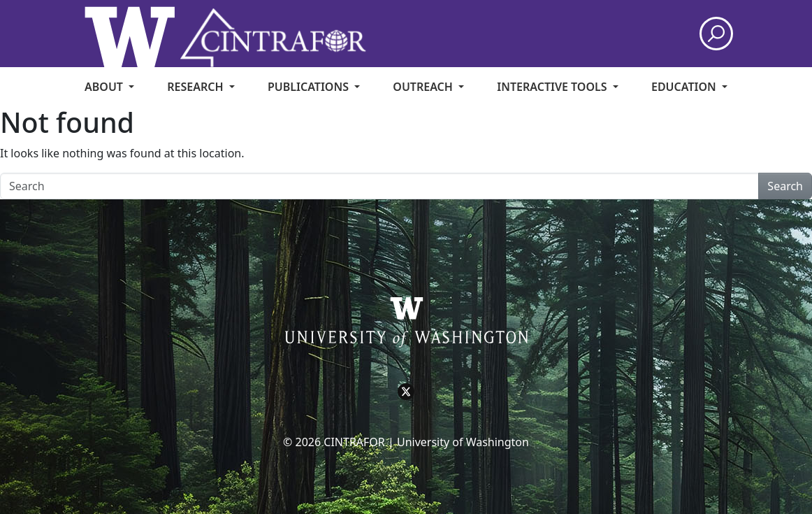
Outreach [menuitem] (424, 87)
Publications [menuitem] (310, 87)
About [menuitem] (105, 87)
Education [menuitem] (685, 87)
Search (785, 186)
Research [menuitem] (196, 87)
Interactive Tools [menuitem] (553, 87)
